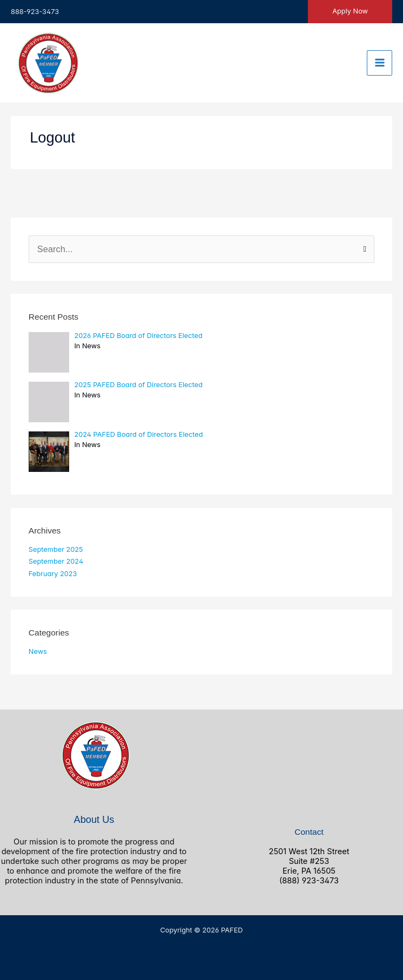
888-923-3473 (35, 12)
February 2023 (53, 574)
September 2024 (56, 561)
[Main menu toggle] (380, 63)
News (38, 651)
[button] (350, 12)
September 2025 (56, 549)
